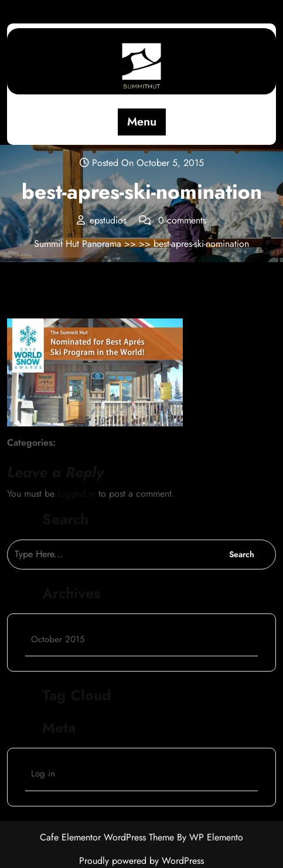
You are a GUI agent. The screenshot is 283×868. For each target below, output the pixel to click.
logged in (76, 494)
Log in (43, 774)
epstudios (115, 304)
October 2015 (58, 639)
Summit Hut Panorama (79, 244)
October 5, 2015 (49, 305)
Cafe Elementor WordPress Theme (108, 837)
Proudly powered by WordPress (141, 861)
